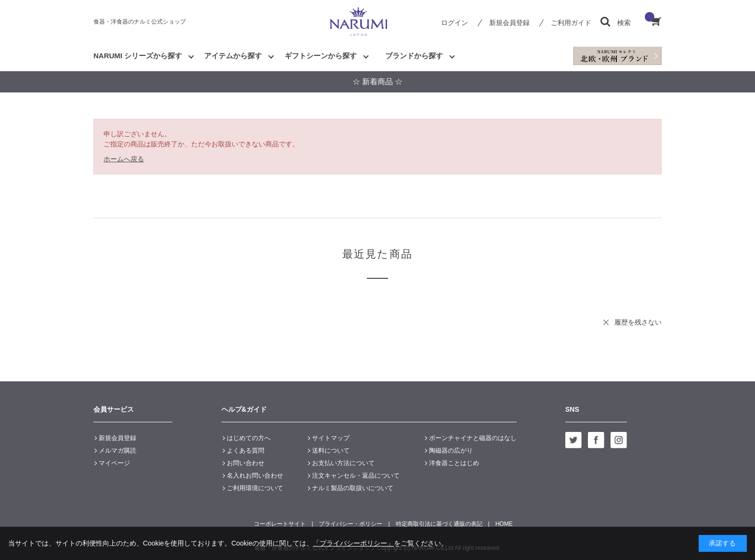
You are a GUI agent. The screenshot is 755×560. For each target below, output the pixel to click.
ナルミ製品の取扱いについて (353, 488)
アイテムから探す (233, 56)
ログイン (455, 23)
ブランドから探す (414, 56)
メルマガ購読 (117, 450)
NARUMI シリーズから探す (138, 56)
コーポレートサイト (280, 524)
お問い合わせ (246, 463)
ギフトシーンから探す (321, 56)
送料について (331, 450)
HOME (504, 524)
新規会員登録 (509, 23)
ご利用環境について (255, 488)
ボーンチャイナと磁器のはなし (473, 438)
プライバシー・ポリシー (351, 524)
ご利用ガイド (571, 23)
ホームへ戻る (124, 159)
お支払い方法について (343, 463)
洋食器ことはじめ (454, 463)
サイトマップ (331, 438)
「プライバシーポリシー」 (353, 543)
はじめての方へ (249, 438)
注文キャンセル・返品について (356, 475)
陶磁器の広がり (451, 450)
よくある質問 (246, 450)
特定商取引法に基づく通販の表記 (439, 524)
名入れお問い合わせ (255, 475)
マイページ (114, 463)
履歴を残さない (638, 322)
